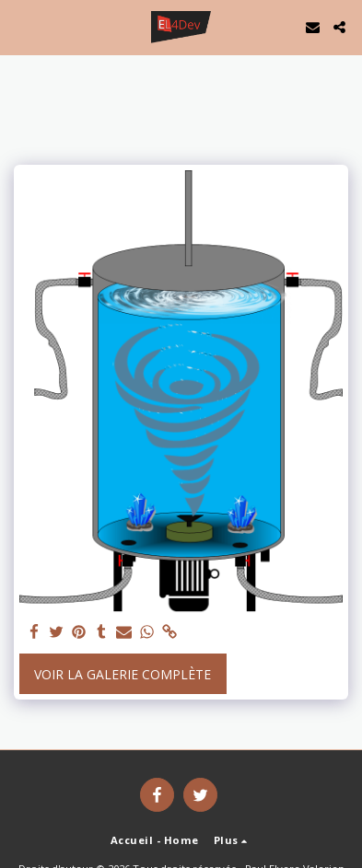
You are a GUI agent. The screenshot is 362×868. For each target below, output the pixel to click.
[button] (20, 26)
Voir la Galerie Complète (123, 674)
